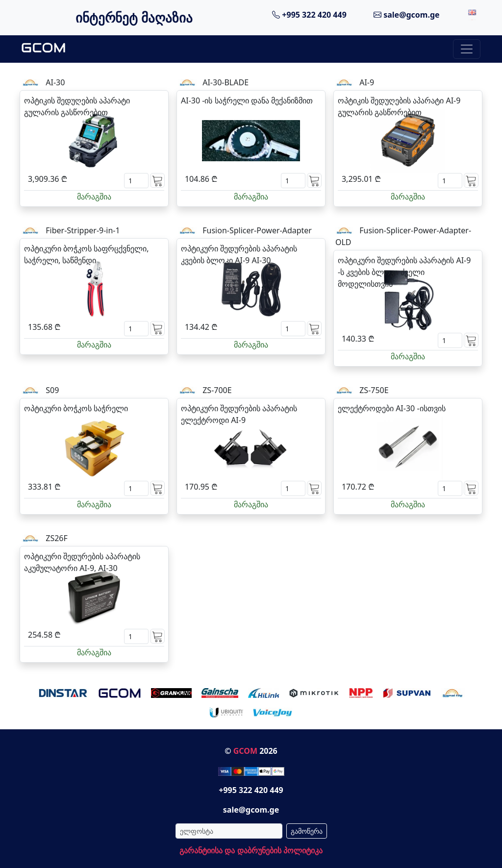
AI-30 (55, 82)
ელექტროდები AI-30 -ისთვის (392, 408)
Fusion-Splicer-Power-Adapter (257, 230)
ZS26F (57, 538)
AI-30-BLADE (226, 82)
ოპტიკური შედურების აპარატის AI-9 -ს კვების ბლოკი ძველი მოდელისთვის (404, 272)
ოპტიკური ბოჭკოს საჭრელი (76, 408)
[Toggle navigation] (467, 49)
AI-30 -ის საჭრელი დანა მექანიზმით (247, 100)
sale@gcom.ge (407, 15)
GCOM (245, 751)
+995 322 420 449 (309, 15)
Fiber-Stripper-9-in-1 (83, 230)
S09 (52, 390)
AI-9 (367, 82)
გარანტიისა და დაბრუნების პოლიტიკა (251, 850)
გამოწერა (307, 831)
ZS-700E (217, 390)
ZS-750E (374, 390)
